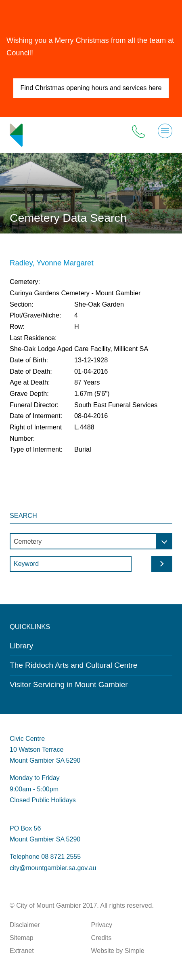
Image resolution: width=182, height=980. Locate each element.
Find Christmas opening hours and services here (91, 88)
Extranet (22, 951)
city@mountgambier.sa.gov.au (53, 868)
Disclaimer (25, 925)
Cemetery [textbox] (28, 542)
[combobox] (91, 541)
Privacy (102, 925)
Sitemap (22, 938)
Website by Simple (118, 951)
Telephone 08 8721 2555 (45, 857)
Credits (101, 938)
